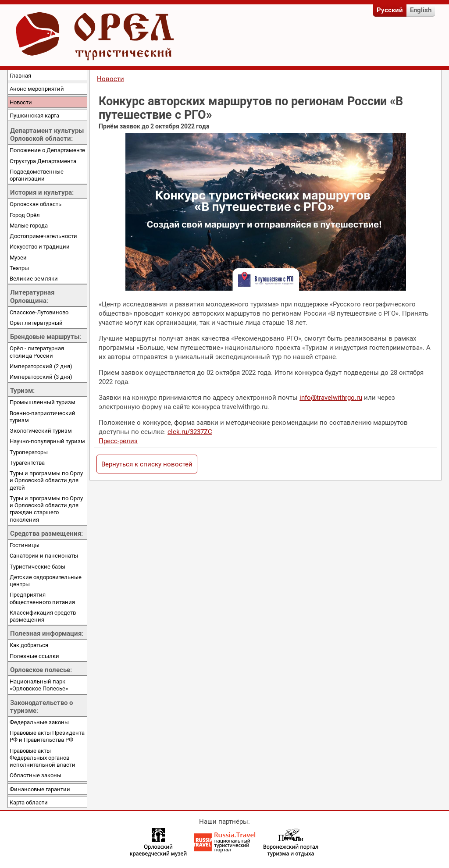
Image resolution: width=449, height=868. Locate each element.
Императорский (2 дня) (41, 366)
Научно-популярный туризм (47, 441)
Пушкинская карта (34, 115)
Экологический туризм (41, 430)
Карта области (29, 802)
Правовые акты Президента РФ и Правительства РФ (47, 736)
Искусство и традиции (40, 246)
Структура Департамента (43, 161)
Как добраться (29, 645)
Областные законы (36, 775)
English (421, 10)
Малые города (29, 225)
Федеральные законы (39, 722)
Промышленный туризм (43, 402)
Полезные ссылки (34, 656)
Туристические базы (37, 566)
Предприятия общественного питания (42, 598)
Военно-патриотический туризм (43, 416)
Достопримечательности (43, 236)
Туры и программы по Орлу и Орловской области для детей (46, 480)
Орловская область (36, 204)
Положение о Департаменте (47, 150)
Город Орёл (25, 215)
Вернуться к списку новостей (147, 464)
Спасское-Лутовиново (39, 312)
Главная (20, 75)
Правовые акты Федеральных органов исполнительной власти (43, 758)
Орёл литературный (36, 323)
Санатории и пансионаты (44, 555)
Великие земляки (34, 278)
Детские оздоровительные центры (46, 580)
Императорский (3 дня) (41, 377)
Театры (19, 268)
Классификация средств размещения (43, 616)
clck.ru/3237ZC (190, 431)
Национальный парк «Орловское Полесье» (39, 685)
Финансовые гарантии (40, 789)
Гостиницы (25, 545)
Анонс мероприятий (37, 89)
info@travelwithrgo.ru (331, 397)
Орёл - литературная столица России (37, 352)
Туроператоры (29, 452)
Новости (21, 102)
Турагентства (27, 462)
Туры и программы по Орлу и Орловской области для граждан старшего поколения (46, 509)
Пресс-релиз (118, 441)
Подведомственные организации (37, 175)
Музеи (18, 257)
